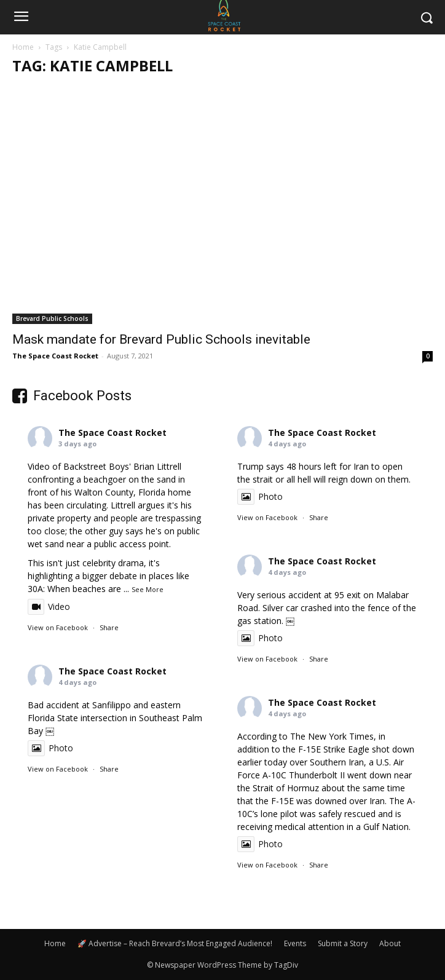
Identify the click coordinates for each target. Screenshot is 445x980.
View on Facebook (58, 627)
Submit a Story (343, 943)
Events (295, 943)
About (390, 943)
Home (23, 47)
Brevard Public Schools (52, 318)
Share (109, 627)
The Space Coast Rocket (55, 356)
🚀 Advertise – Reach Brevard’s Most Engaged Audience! (175, 943)
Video (49, 607)
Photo (260, 496)
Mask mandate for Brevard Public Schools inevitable (161, 339)
